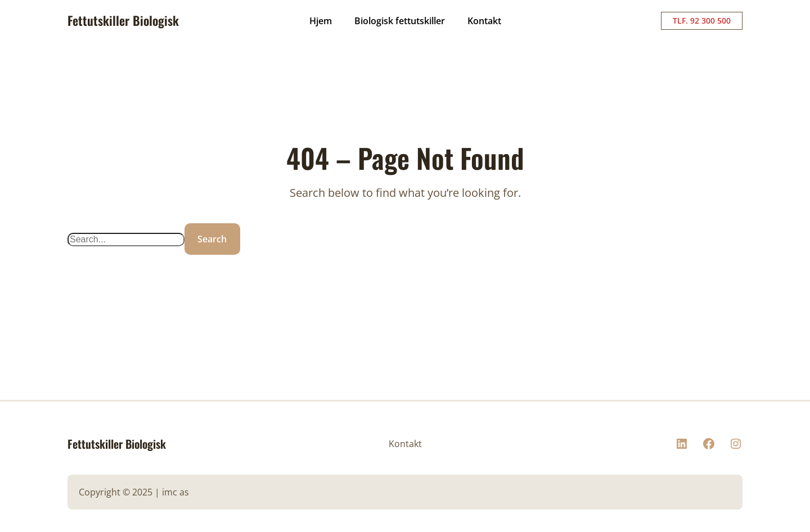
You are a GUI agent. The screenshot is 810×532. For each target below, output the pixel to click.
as (184, 492)
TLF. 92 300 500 (702, 21)
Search (212, 239)
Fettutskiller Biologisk (123, 20)
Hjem (321, 21)
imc (170, 492)
